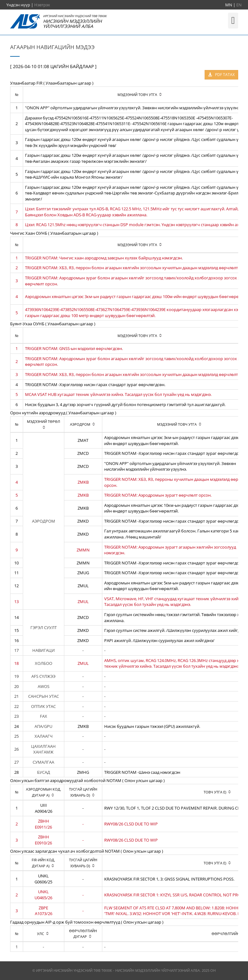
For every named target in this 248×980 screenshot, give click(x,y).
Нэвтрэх (42, 5)
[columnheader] (43, 425)
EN (239, 5)
